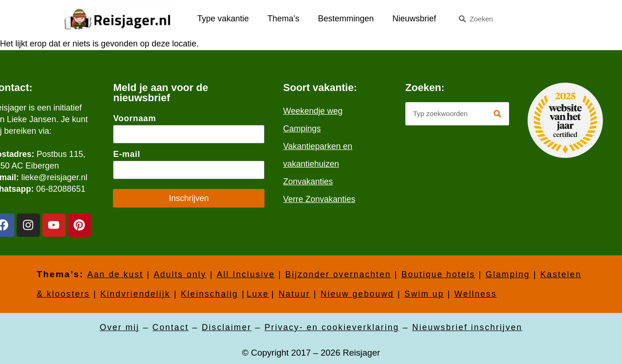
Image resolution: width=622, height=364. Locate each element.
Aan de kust (115, 274)
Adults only (180, 274)
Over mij (119, 327)
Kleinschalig (210, 294)
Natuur (294, 294)
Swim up (424, 294)
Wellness (475, 294)
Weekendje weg (313, 111)
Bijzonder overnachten (338, 274)
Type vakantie (223, 19)
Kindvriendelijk (136, 294)
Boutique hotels (438, 274)
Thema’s (283, 19)
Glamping (507, 274)
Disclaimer (227, 327)
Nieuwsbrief (414, 19)
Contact (171, 327)
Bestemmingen (346, 19)
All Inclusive (246, 274)
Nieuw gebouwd (357, 294)
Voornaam (134, 118)
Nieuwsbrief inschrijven (467, 327)
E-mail (126, 154)
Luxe (258, 294)
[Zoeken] (497, 114)
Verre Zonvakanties (319, 199)
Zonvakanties (308, 182)
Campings (302, 129)
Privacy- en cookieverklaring (332, 327)
